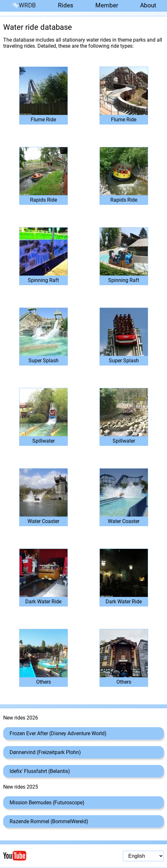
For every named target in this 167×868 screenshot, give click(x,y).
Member (107, 5)
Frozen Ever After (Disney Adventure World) (58, 733)
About (148, 5)
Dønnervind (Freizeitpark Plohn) (45, 752)
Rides (66, 5)
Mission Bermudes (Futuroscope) (47, 803)
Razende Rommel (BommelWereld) (49, 821)
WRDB (23, 6)
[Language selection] (143, 856)
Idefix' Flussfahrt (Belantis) (40, 771)
